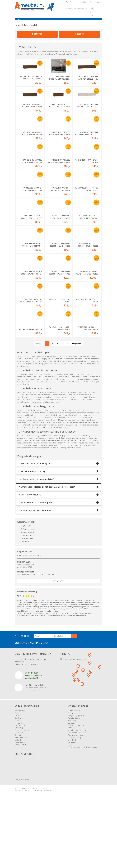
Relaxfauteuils (20, 794)
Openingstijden (74, 770)
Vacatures (72, 794)
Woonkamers (20, 762)
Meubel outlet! (20, 777)
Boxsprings (19, 779)
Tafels (17, 772)
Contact (58, 633)
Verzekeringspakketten (77, 782)
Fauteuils (18, 774)
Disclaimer (35, 842)
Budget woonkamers (23, 782)
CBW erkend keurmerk (77, 777)
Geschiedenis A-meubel (77, 784)
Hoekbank (19, 784)
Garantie (71, 774)
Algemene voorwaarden (77, 787)
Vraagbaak (72, 791)
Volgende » (77, 395)
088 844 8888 (24, 613)
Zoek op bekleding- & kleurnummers (82, 799)
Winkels (84, 3)
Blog (70, 796)
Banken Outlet (20, 796)
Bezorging (72, 772)
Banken (18, 765)
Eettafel (18, 791)
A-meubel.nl (42, 840)
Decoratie (19, 799)
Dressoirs (18, 787)
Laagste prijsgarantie (76, 767)
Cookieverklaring (74, 789)
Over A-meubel (72, 3)
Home (17, 28)
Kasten (24, 28)
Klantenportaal (95, 3)
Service (71, 779)
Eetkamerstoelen (21, 789)
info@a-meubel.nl (26, 623)
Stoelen (18, 770)
